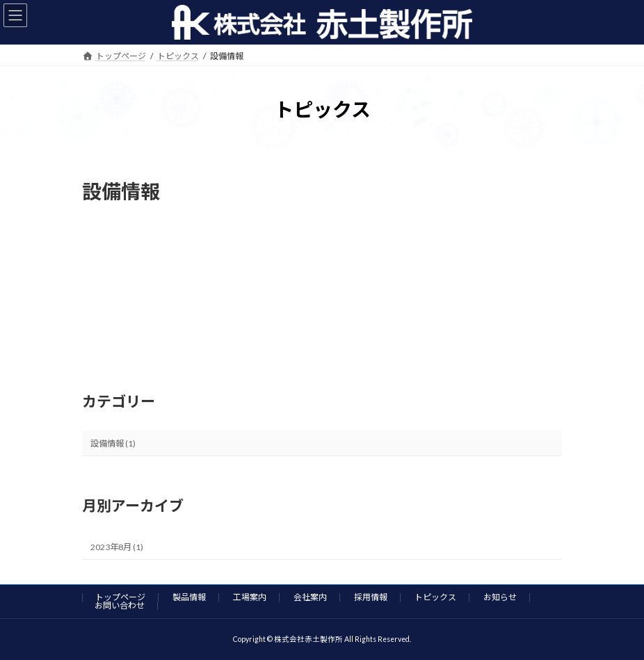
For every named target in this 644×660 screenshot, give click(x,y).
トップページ (120, 597)
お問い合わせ (120, 605)
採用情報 (371, 597)
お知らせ (500, 597)
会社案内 (310, 597)
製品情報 (189, 597)
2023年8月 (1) (117, 547)
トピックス (435, 597)
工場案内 (250, 597)
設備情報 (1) (113, 443)
